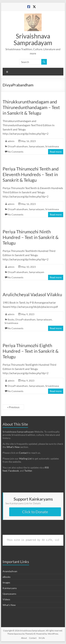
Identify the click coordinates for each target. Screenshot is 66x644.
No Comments (15, 152)
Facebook (14, 471)
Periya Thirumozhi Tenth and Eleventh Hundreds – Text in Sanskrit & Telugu (31, 174)
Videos (6, 599)
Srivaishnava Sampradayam (33, 39)
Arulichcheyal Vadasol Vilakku (32, 294)
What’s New (13, 447)
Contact (23, 453)
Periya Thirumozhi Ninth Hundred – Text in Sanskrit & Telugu (31, 237)
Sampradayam (37, 146)
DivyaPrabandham (18, 146)
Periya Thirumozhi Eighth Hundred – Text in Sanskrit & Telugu (31, 351)
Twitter (28, 471)
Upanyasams (9, 594)
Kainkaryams (10, 588)
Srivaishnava (52, 146)
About (24, 638)
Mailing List (25, 459)
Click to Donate (35, 512)
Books (11, 319)
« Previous (13, 407)
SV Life (42, 638)
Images (6, 582)
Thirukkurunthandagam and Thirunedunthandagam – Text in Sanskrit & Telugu (31, 107)
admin (11, 141)
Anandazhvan (10, 571)
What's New (9, 605)
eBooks (7, 577)
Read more (56, 152)
